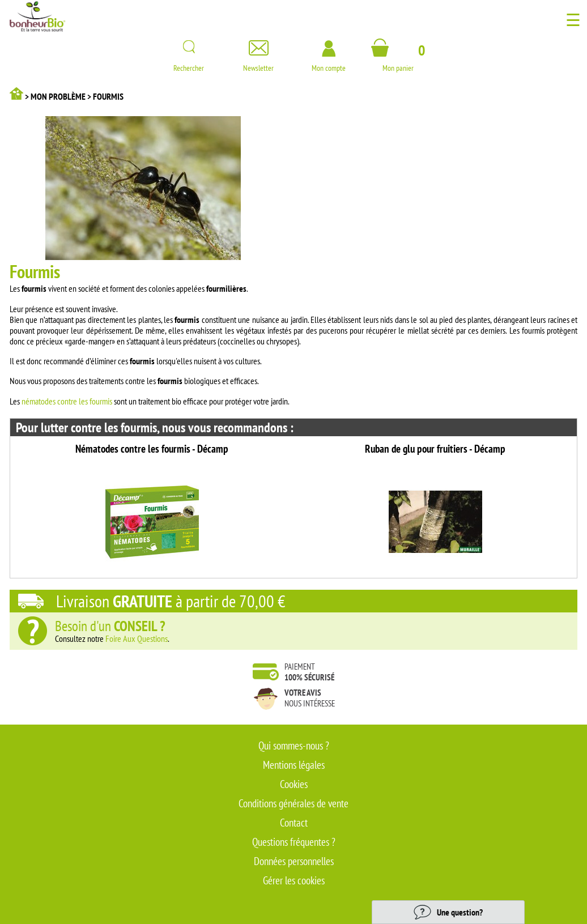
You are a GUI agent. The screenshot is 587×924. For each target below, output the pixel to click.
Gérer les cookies (294, 880)
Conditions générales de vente (293, 803)
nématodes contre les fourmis (67, 401)
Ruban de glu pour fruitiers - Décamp (435, 449)
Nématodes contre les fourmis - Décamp (152, 449)
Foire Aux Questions (137, 638)
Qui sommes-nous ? (294, 746)
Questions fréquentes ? (294, 842)
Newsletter (258, 63)
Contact (294, 823)
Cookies (294, 784)
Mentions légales (294, 765)
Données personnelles (294, 861)
